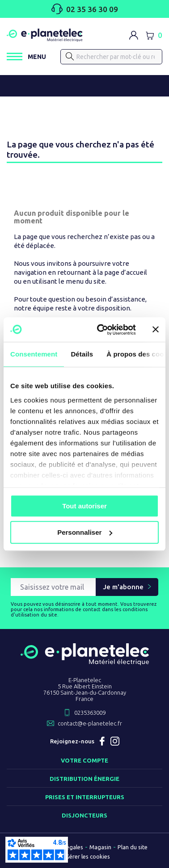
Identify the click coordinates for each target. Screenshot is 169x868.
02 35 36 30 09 (85, 9)
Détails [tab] (82, 354)
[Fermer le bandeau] (156, 330)
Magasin (100, 847)
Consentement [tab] (34, 354)
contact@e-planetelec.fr (90, 723)
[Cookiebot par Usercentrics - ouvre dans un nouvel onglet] (101, 330)
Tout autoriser (84, 506)
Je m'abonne (123, 587)
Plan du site (133, 847)
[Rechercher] (70, 57)
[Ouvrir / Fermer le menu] (26, 57)
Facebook (102, 741)
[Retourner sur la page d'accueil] (85, 662)
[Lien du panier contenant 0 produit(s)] (154, 35)
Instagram (115, 741)
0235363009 (90, 713)
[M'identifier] (134, 35)
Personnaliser (85, 532)
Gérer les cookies (88, 856)
